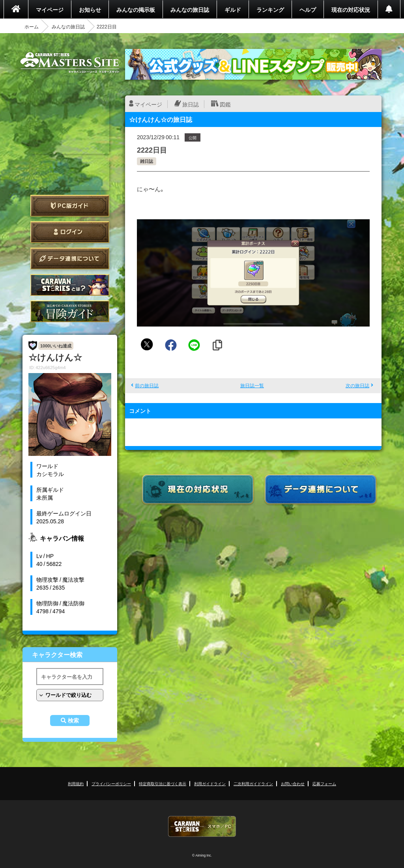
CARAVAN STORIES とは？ (70, 285)
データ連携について (70, 259)
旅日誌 (191, 104)
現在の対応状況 (351, 9)
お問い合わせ (293, 783)
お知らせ (90, 9)
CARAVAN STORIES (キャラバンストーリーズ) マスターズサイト (70, 63)
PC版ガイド (70, 206)
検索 (73, 721)
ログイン (70, 232)
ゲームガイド (70, 311)
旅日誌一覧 (252, 385)
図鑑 (225, 104)
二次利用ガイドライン (253, 783)
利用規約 (76, 783)
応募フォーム (324, 783)
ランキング (270, 9)
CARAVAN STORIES (202, 826)
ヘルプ (308, 9)
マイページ (50, 9)
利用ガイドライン (210, 783)
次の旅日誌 (357, 385)
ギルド (233, 9)
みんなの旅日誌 (190, 9)
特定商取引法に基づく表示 (163, 783)
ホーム (32, 26)
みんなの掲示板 (136, 9)
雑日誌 (147, 161)
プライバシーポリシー (111, 783)
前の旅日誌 (147, 385)
